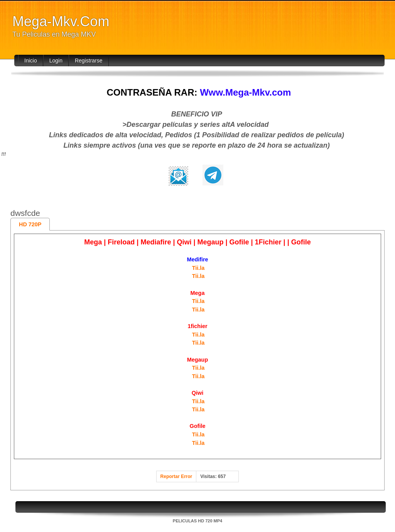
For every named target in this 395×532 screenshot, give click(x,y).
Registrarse (89, 61)
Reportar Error (176, 476)
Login (56, 61)
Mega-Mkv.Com (61, 21)
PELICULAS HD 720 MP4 (197, 521)
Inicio (31, 61)
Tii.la (198, 268)
